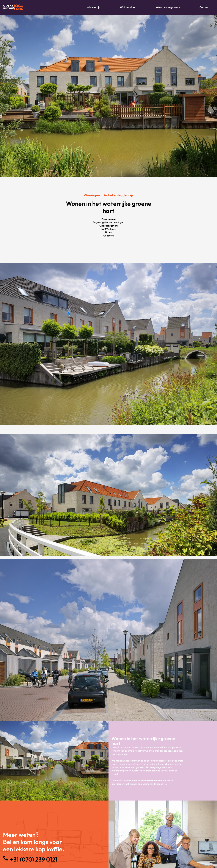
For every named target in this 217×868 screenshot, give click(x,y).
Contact (204, 7)
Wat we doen (128, 7)
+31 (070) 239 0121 (34, 859)
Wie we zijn (94, 7)
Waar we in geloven (168, 7)
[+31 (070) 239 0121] (5, 858)
